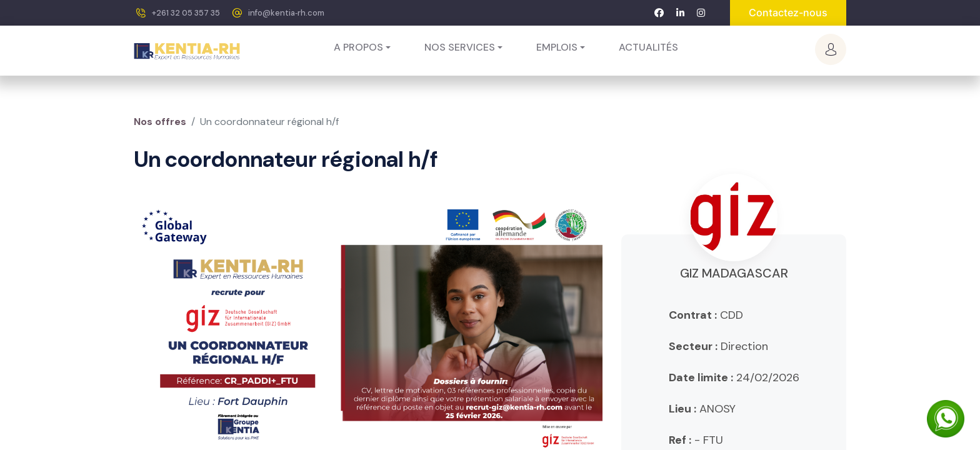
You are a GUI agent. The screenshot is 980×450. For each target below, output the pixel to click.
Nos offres (160, 122)
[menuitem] (648, 47)
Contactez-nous (788, 12)
